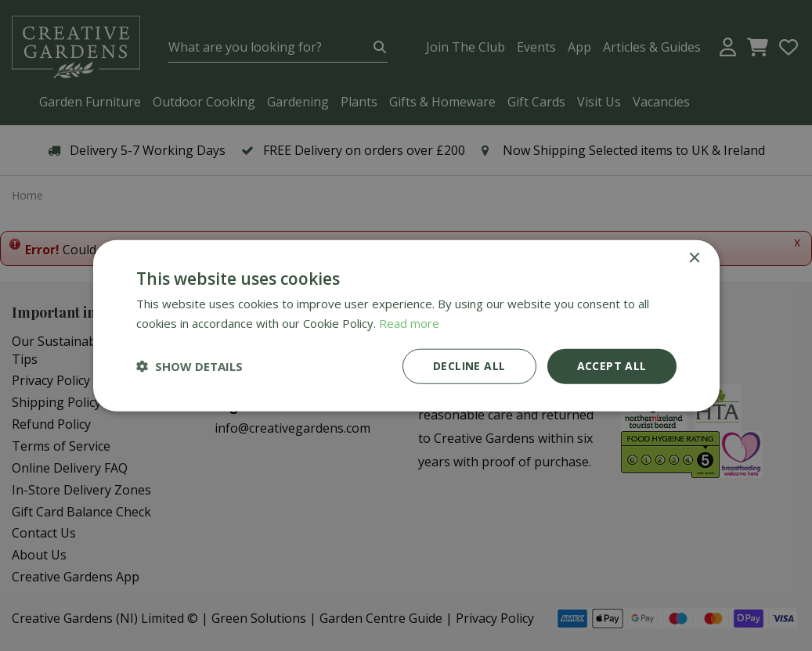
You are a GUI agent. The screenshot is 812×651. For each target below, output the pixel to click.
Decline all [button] (469, 366)
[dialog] (406, 325)
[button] (189, 366)
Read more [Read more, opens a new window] (409, 323)
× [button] (694, 259)
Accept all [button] (612, 366)
